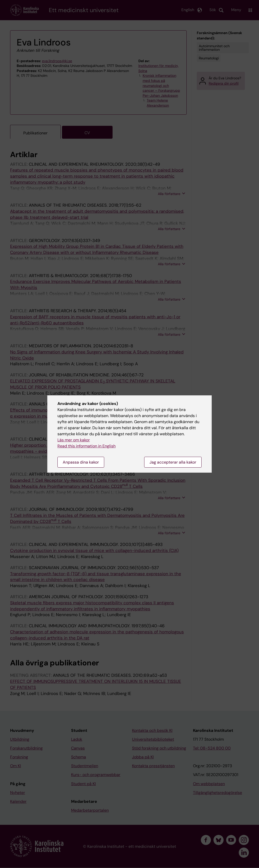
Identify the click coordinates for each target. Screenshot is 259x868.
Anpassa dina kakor (81, 462)
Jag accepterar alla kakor (173, 462)
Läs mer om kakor (74, 440)
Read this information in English (87, 446)
